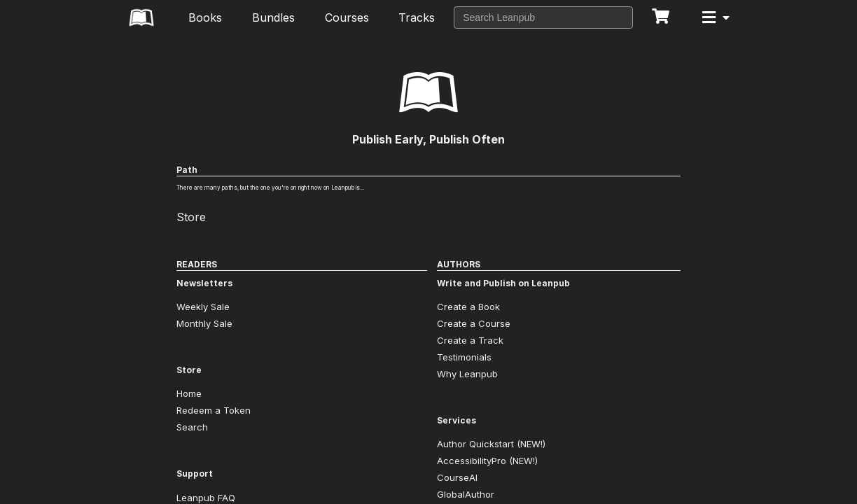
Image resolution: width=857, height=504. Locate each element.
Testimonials (464, 357)
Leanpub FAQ (206, 498)
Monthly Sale (204, 323)
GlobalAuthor (466, 494)
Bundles (273, 17)
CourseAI (457, 477)
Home (189, 393)
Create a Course (474, 323)
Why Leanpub (467, 374)
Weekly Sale (203, 307)
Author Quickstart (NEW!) (491, 444)
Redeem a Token (214, 410)
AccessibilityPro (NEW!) (487, 461)
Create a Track (470, 340)
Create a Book (468, 307)
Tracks (417, 17)
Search (192, 427)
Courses (347, 17)
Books (205, 17)
